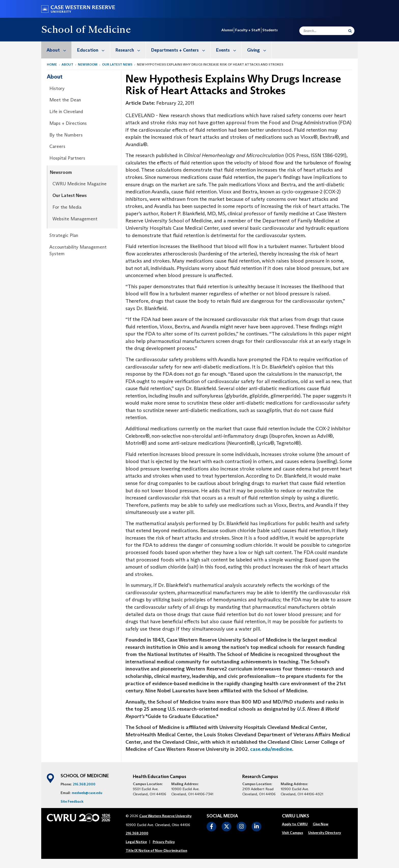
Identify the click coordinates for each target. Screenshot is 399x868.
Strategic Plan (64, 235)
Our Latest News (117, 64)
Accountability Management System (78, 250)
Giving (259, 50)
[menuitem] (56, 50)
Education (94, 50)
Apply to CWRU (295, 824)
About (59, 50)
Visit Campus (293, 833)
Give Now (320, 824)
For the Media (67, 207)
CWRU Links (296, 816)
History (57, 88)
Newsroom (88, 64)
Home (52, 64)
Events (229, 50)
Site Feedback (72, 801)
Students (270, 30)
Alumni (227, 30)
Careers (57, 146)
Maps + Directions (68, 123)
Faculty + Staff (248, 30)
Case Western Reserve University (165, 816)
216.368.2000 (84, 784)
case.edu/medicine (271, 749)
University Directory (325, 833)
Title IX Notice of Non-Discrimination (156, 850)
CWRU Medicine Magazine (80, 184)
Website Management (75, 219)
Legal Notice (136, 842)
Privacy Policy (164, 842)
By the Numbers (66, 135)
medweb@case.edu (87, 793)
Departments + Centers (181, 50)
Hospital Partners (67, 158)
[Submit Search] (350, 31)
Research (131, 50)
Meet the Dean (65, 100)
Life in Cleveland (66, 112)
